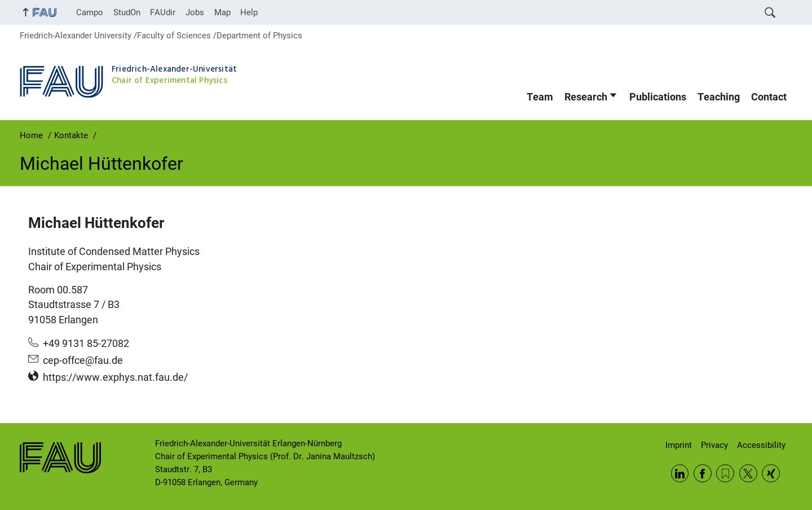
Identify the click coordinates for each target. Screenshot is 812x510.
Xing (771, 473)
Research (586, 97)
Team (540, 97)
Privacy (714, 445)
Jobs (195, 12)
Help (249, 12)
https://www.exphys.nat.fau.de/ (115, 377)
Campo (90, 12)
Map (222, 12)
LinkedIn (680, 473)
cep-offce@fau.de (83, 360)
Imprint (679, 445)
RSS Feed (725, 473)
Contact (769, 97)
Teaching (719, 97)
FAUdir (163, 12)
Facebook (703, 473)
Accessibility (761, 445)
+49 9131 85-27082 (86, 344)
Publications (658, 97)
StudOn (127, 12)
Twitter (748, 473)
